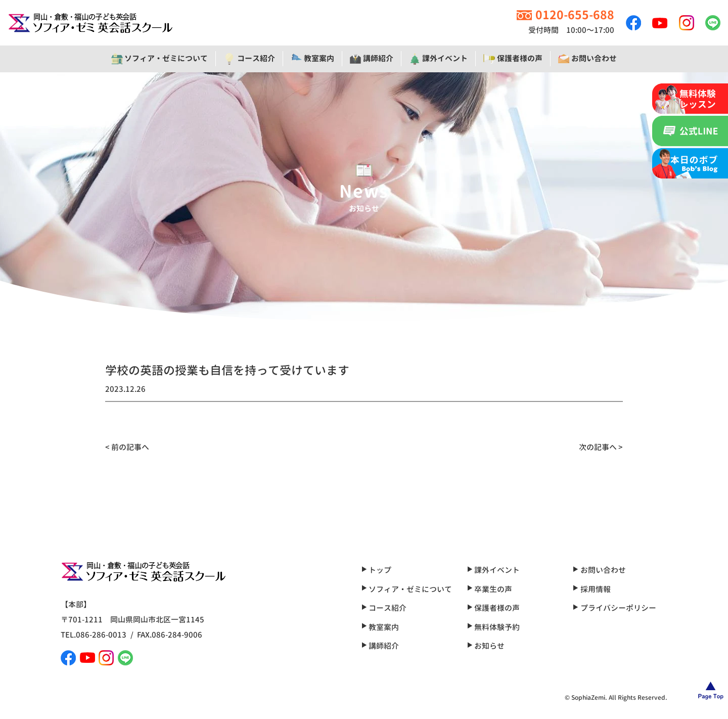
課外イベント (493, 570)
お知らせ (486, 646)
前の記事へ (130, 447)
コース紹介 (384, 608)
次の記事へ (598, 447)
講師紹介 (380, 646)
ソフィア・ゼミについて (407, 589)
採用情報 (591, 589)
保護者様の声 (493, 608)
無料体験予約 (493, 627)
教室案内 (380, 627)
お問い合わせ (599, 570)
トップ (376, 570)
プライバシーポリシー (614, 608)
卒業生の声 (490, 589)
